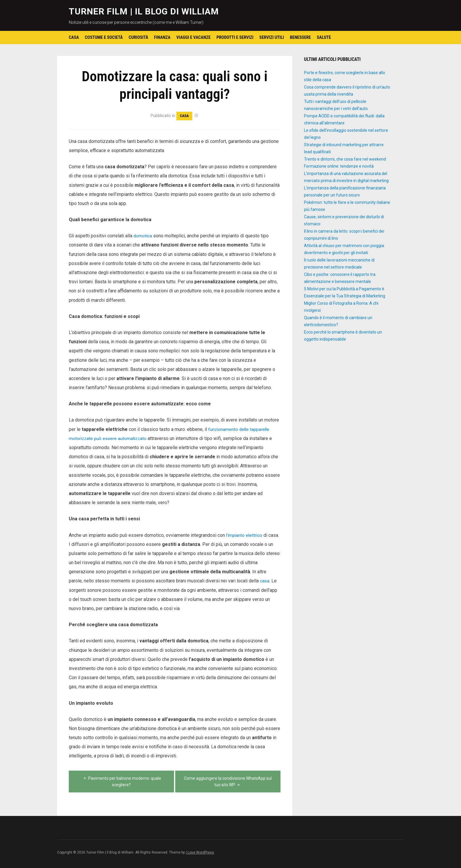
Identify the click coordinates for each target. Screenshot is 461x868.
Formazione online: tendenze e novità (339, 166)
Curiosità (138, 37)
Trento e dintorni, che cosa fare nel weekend (345, 159)
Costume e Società (104, 37)
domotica (143, 236)
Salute (324, 37)
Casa (74, 37)
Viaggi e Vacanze (193, 37)
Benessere (300, 37)
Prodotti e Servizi (235, 37)
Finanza (162, 37)
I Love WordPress (200, 852)
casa (265, 581)
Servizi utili (272, 37)
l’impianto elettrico (245, 535)
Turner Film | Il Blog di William (144, 11)
